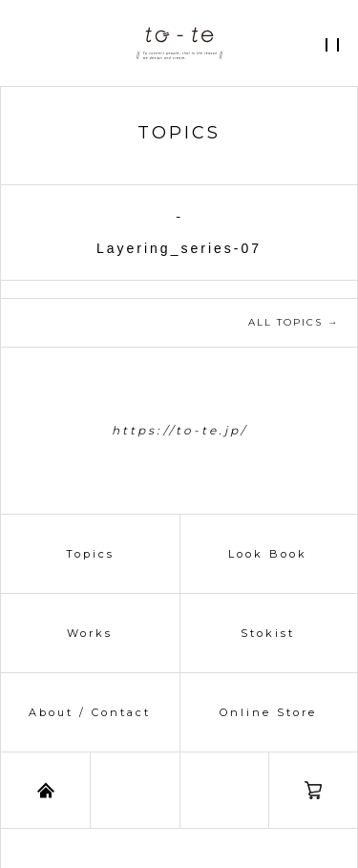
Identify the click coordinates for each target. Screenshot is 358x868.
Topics (90, 554)
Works (90, 633)
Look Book (268, 554)
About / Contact (90, 712)
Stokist (268, 633)
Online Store (268, 712)
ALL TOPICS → (294, 322)
